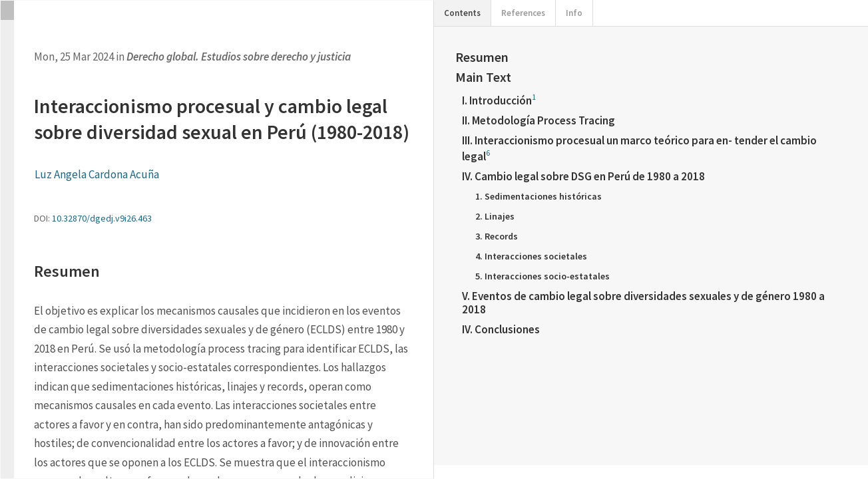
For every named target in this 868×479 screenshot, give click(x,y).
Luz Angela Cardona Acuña (97, 174)
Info (574, 13)
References (523, 13)
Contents (462, 13)
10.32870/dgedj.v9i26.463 (102, 218)
